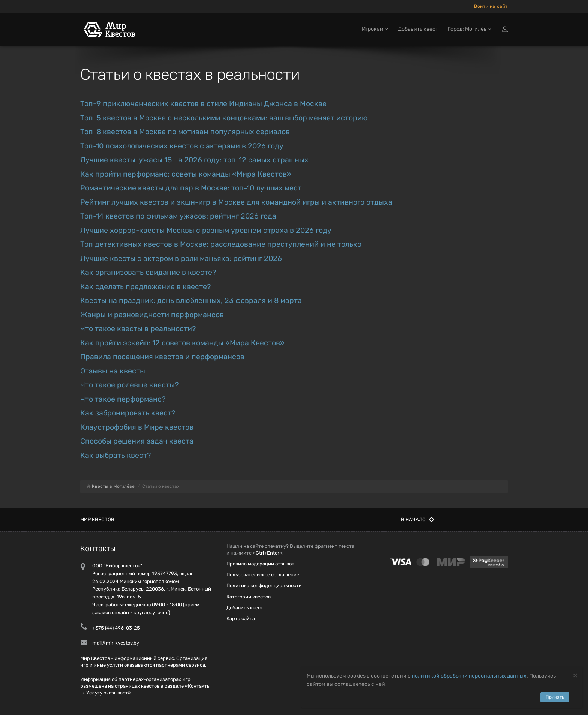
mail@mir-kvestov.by (116, 643)
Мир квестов (97, 519)
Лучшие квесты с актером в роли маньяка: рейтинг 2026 (181, 259)
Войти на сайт (491, 6)
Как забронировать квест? (128, 413)
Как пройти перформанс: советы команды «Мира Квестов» (186, 174)
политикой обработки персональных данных (469, 676)
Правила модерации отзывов (260, 564)
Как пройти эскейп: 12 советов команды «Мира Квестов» (182, 343)
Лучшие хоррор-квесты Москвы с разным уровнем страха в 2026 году (206, 230)
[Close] (575, 675)
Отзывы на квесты (113, 371)
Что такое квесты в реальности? (138, 329)
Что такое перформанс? (123, 399)
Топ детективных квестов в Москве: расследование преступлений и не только (221, 244)
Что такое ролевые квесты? (129, 385)
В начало (417, 519)
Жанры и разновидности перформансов (152, 315)
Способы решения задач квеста (137, 441)
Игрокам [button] (375, 29)
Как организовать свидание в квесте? (148, 272)
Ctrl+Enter (268, 553)
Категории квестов (249, 597)
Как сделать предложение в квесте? (145, 287)
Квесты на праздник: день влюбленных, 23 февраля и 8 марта (191, 301)
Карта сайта (241, 618)
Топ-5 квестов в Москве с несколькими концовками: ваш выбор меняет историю (224, 118)
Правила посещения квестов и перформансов (162, 357)
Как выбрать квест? (115, 455)
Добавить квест (418, 29)
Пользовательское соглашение (263, 575)
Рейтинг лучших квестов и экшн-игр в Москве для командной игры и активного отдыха (236, 202)
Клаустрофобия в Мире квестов (137, 427)
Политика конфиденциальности (264, 585)
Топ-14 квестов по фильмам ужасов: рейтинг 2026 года (178, 216)
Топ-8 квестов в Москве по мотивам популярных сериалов (185, 132)
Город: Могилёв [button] (469, 29)
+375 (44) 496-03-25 (116, 628)
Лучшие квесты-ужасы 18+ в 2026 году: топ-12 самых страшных (194, 160)
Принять (555, 697)
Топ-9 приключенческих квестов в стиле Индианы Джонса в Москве (203, 104)
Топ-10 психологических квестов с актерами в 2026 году (182, 146)
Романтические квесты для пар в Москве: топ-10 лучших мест (191, 188)
